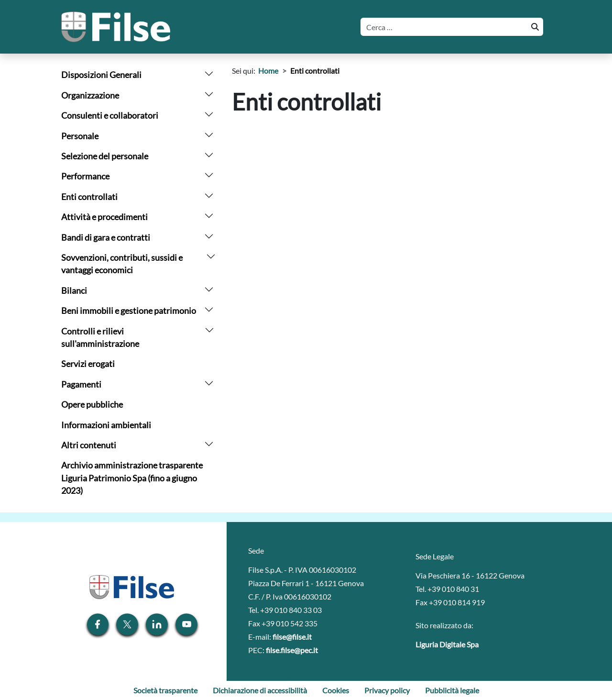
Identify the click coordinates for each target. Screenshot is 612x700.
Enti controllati (89, 197)
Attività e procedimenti (104, 217)
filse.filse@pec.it (292, 650)
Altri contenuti (89, 445)
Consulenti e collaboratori (110, 116)
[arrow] (209, 72)
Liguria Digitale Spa (447, 644)
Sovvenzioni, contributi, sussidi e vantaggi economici (122, 264)
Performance (85, 176)
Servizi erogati (88, 364)
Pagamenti (81, 384)
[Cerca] (443, 27)
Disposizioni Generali (101, 75)
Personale (80, 136)
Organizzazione (90, 95)
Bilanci (74, 291)
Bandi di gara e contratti (106, 238)
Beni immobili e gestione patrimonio (129, 311)
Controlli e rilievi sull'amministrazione (100, 338)
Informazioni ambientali (106, 425)
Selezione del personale (105, 156)
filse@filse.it (292, 637)
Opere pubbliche (92, 405)
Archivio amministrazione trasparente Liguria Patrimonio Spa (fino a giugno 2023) (132, 478)
